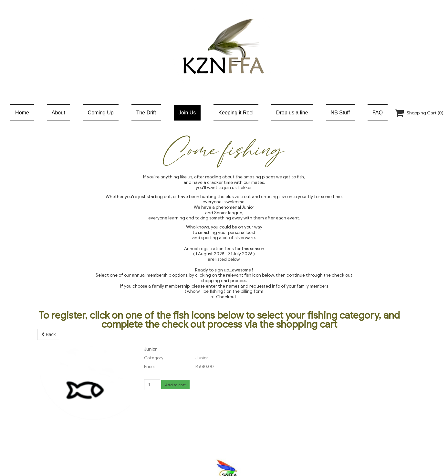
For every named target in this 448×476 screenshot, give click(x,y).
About (58, 113)
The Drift (146, 113)
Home (22, 113)
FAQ (378, 113)
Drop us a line (292, 113)
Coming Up (101, 113)
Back (49, 334)
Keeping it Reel (236, 113)
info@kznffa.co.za (228, 435)
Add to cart (175, 385)
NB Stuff (340, 113)
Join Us (187, 113)
